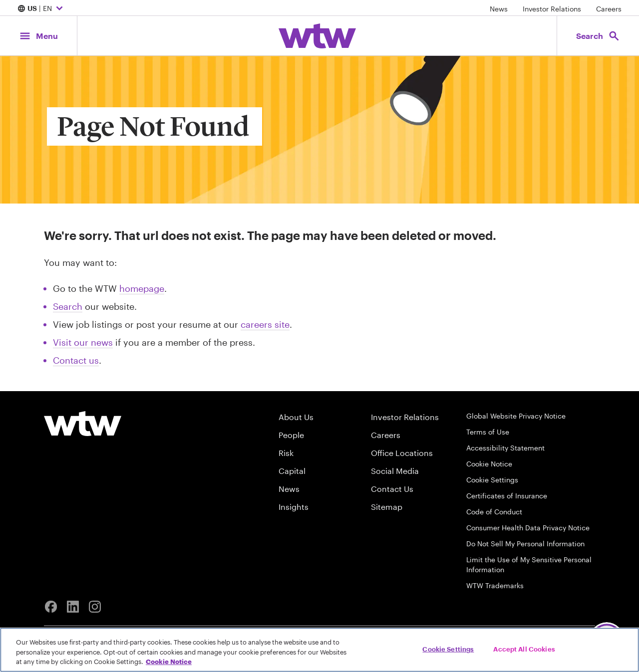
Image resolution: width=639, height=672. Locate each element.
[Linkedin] (73, 607)
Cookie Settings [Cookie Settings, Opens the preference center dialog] (448, 649)
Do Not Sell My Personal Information (525, 544)
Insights (294, 507)
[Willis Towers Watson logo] (83, 424)
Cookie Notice (489, 464)
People (291, 435)
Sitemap (387, 507)
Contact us (76, 360)
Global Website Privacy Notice (516, 416)
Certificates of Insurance (507, 496)
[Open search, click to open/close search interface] (598, 36)
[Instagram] (95, 607)
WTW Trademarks (495, 585)
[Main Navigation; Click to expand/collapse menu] (38, 36)
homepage (142, 288)
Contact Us (392, 489)
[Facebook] (51, 607)
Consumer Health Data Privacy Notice (528, 528)
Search (68, 306)
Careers (609, 9)
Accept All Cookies (524, 649)
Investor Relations (552, 9)
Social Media (395, 471)
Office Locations (402, 453)
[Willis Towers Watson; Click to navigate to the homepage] (317, 36)
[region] (319, 650)
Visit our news (83, 342)
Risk (286, 453)
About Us (296, 417)
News (499, 9)
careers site (265, 324)
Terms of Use (488, 432)
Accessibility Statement (505, 448)
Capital (292, 471)
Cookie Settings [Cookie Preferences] (492, 480)
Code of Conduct (494, 512)
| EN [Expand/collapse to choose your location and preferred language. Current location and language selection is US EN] (41, 9)
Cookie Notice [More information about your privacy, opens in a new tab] (169, 662)
